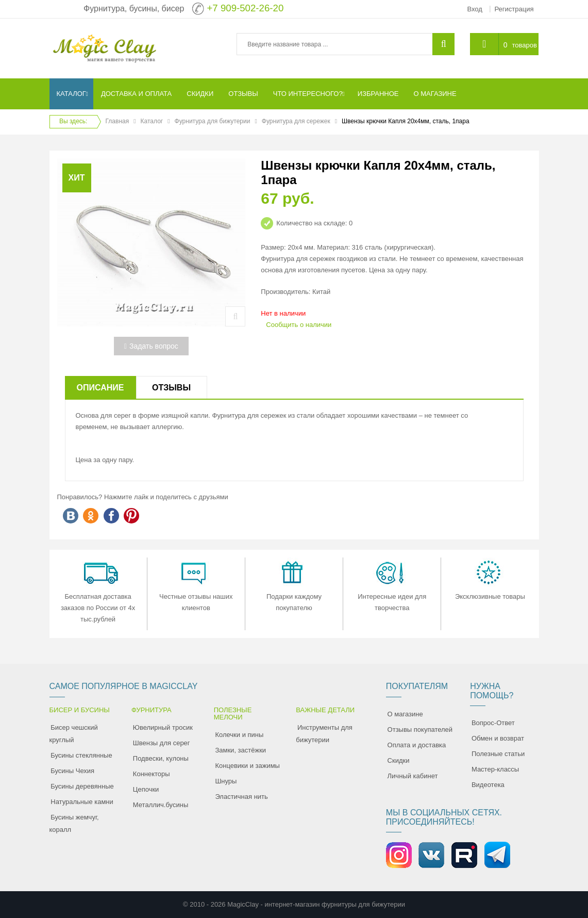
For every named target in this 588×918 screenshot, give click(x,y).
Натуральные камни (82, 802)
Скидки (399, 760)
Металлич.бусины (161, 805)
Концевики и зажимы (247, 766)
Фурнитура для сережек (296, 121)
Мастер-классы (495, 769)
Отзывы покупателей (420, 730)
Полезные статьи (498, 754)
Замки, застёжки (240, 750)
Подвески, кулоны (161, 758)
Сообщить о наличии (299, 325)
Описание (100, 388)
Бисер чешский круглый (74, 734)
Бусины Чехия (72, 771)
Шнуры (226, 781)
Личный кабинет (413, 776)
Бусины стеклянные (81, 755)
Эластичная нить (241, 797)
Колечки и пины (239, 735)
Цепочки (146, 789)
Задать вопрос (151, 346)
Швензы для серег (162, 743)
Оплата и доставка (417, 745)
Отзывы (171, 388)
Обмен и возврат (498, 738)
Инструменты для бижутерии (324, 734)
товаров (524, 45)
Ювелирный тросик (163, 727)
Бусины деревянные (82, 786)
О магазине (405, 714)
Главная (117, 121)
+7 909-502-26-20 (245, 8)
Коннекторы (152, 774)
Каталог (152, 121)
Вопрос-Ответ (493, 723)
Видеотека (488, 785)
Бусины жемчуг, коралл (74, 823)
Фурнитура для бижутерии (213, 121)
